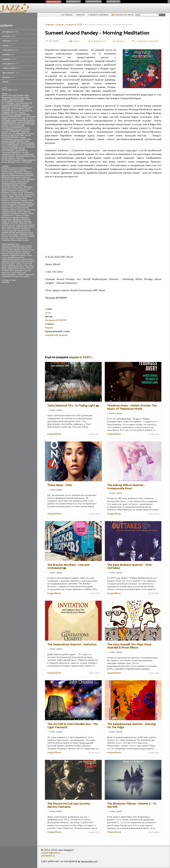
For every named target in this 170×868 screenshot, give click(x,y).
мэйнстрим (14, 254)
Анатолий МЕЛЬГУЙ (24, 103)
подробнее (54, 434)
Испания (15, 189)
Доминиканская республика (14, 183)
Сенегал (5, 210)
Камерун (5, 193)
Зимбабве (6, 185)
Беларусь (28, 172)
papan (5, 95)
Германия (31, 179)
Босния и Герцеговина (19, 225)
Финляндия (7, 219)
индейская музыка (18, 255)
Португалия (28, 206)
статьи (9, 36)
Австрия (15, 168)
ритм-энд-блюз (8, 265)
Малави (5, 236)
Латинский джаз (13, 252)
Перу (12, 206)
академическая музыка (21, 246)
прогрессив (27, 263)
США (20, 212)
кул (32, 250)
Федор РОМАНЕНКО (25, 155)
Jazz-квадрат (18, 12)
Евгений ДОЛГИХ (22, 124)
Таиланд (26, 212)
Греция (13, 181)
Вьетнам (5, 179)
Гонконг (5, 181)
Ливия (31, 234)
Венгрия (30, 176)
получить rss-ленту (123, 15)
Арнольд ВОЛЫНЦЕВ (20, 111)
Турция (18, 215)
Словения (6, 212)
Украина (16, 217)
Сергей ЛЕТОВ (21, 151)
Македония (7, 198)
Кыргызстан (29, 195)
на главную (67, 15)
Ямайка (5, 225)
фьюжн (28, 271)
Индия (23, 185)
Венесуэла (6, 177)
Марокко (6, 200)
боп (3, 252)
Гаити (23, 179)
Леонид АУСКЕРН (22, 130)
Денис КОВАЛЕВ (19, 120)
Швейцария (18, 221)
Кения (32, 225)
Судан (14, 212)
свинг (25, 265)
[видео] (75, 41)
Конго (4, 234)
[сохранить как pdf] (145, 41)
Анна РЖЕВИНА (18, 109)
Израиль (15, 185)
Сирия (12, 238)
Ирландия (28, 187)
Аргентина (13, 170)
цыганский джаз (19, 273)
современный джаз (10, 276)
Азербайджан (26, 168)
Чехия (4, 221)
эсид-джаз (30, 275)
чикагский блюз (9, 275)
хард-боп (6, 273)
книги (8, 45)
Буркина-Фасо (24, 231)
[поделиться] (97, 41)
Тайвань (5, 214)
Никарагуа (27, 202)
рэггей (19, 265)
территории (11, 68)
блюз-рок (25, 250)
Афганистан (7, 172)
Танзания (6, 240)
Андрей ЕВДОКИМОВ (11, 105)
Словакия (31, 210)
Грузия (19, 181)
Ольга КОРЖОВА (27, 145)
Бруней (13, 231)
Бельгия (5, 174)
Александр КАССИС (10, 98)
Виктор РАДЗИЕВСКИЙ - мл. (14, 116)
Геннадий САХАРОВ (20, 118)
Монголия (24, 236)
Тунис (31, 214)
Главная (49, 25)
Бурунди (6, 176)
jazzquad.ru (48, 855)
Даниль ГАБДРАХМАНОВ (25, 160)
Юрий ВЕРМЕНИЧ (23, 156)
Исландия (6, 189)
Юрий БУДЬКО (8, 156)
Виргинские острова (20, 177)
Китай (20, 193)
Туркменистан (8, 215)
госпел (22, 254)
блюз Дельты (15, 250)
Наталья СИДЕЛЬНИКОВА (13, 141)
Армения (22, 170)
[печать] (119, 41)
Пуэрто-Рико (7, 208)
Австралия (6, 168)
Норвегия (21, 204)
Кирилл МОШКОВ (17, 126)
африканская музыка (11, 248)
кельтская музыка (27, 261)
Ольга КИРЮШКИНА (10, 145)
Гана (18, 179)
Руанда (5, 238)
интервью (11, 32)
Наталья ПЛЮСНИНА (22, 139)
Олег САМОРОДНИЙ (25, 143)
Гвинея (12, 233)
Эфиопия (23, 223)
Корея (4, 195)
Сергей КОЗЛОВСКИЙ (13, 150)
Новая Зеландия (9, 204)
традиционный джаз (17, 269)
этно (15, 90)
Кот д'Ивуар (13, 234)
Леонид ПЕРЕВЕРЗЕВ (11, 132)
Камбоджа (23, 191)
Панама (5, 206)
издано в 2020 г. (75, 25)
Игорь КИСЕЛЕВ (8, 162)
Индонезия (7, 187)
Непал (31, 200)
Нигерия (5, 202)
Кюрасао (11, 227)
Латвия (5, 196)
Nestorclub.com (89, 861)
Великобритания (18, 176)
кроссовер (16, 263)
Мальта (31, 227)
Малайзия (17, 198)
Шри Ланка (7, 229)
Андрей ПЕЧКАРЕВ (19, 107)
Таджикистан (22, 238)
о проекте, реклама (98, 15)
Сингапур (21, 210)
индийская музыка (16, 257)
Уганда (26, 215)
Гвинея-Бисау (21, 233)
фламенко (19, 271)
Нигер (32, 236)
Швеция (27, 221)
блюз (4, 90)
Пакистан (30, 204)
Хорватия (26, 219)
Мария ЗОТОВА (17, 136)
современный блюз (16, 267)
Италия (23, 189)
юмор (5, 82)
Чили (10, 221)
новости (80, 15)
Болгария (20, 174)
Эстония (14, 223)
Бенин (12, 174)
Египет (30, 233)
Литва (18, 196)
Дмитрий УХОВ (24, 122)
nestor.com (53, 2)
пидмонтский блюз (10, 261)
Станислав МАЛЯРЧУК (11, 153)
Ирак (15, 187)
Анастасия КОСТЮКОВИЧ (12, 102)
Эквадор (6, 223)
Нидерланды (16, 202)
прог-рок (6, 263)
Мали (25, 198)
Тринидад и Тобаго (19, 214)
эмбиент (20, 275)
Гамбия (5, 233)
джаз (10, 90)
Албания (16, 229)
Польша (18, 206)
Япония (25, 240)
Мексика (15, 200)
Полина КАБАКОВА (27, 147)
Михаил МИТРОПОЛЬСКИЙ (16, 136)
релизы (9, 54)
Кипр (4, 227)
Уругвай (25, 217)
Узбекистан (7, 217)
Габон (12, 179)
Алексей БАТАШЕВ (17, 99)
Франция (17, 219)
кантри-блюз (28, 259)
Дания (26, 181)
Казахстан (13, 191)
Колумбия (28, 193)
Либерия (24, 234)
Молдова (23, 200)
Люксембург (27, 196)
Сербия (13, 210)
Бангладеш (18, 172)
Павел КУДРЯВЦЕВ (10, 147)
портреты (11, 50)
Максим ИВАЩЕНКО (17, 134)
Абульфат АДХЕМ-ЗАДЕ (19, 95)
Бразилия (29, 174)
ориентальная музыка (11, 259)
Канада (14, 193)
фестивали (11, 73)
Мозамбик (14, 236)
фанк (12, 271)
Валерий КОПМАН (22, 115)
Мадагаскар (22, 227)
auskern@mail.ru (51, 853)
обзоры (10, 41)
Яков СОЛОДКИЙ (24, 162)
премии (9, 59)
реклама (5, 282)
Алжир (5, 170)
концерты (11, 64)
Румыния (25, 208)
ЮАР (30, 223)
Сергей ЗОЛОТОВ (10, 149)
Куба (21, 195)
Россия (17, 208)
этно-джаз (24, 276)
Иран (20, 187)
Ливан (11, 196)
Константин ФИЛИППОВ (12, 128)
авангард (6, 246)
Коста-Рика (13, 195)
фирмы (8, 77)
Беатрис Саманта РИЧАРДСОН (14, 114)
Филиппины (16, 240)
